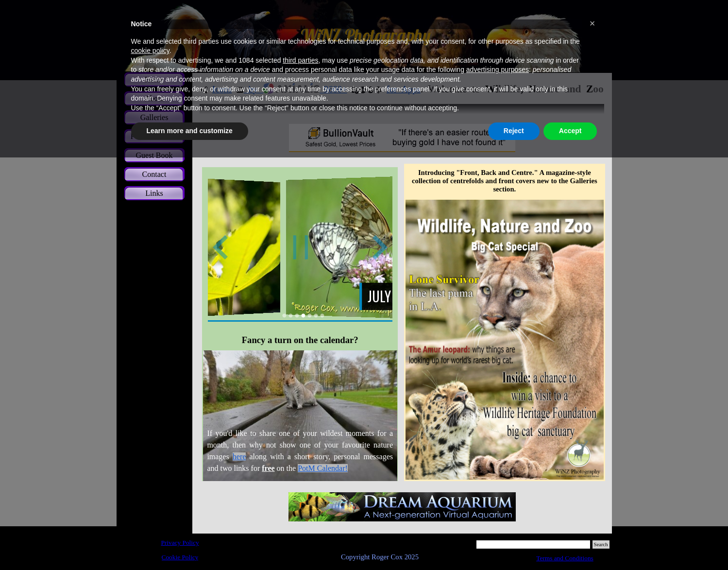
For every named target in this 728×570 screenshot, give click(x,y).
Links (154, 193)
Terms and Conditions (565, 558)
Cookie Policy (180, 557)
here (239, 457)
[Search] (533, 544)
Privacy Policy (180, 543)
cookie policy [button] (150, 51)
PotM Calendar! (323, 468)
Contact (154, 174)
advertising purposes (498, 69)
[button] (593, 23)
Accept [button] (570, 131)
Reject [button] (514, 131)
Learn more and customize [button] (190, 131)
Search (601, 544)
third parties (300, 60)
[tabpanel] (300, 416)
